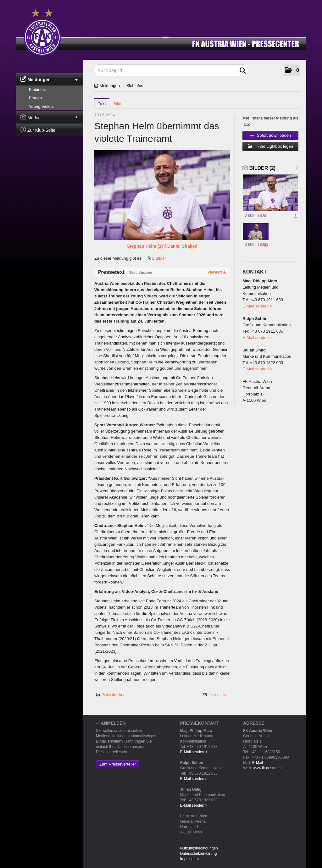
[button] (292, 70)
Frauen (35, 98)
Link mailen (219, 695)
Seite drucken (114, 695)
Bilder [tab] (119, 104)
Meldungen (49, 79)
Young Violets (41, 106)
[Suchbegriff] (171, 70)
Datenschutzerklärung (199, 854)
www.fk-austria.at (267, 768)
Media (49, 117)
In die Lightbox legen (270, 146)
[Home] (166, 31)
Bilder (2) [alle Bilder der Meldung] (259, 168)
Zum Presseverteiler (118, 764)
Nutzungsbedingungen (199, 848)
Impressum (189, 859)
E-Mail (258, 763)
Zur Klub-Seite (38, 130)
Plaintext (217, 272)
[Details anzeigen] (295, 216)
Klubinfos (37, 89)
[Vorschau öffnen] (162, 195)
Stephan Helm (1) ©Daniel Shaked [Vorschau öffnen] (162, 246)
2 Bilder (159, 258)
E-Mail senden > (257, 306)
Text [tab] (102, 104)
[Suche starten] (243, 71)
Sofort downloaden (270, 135)
